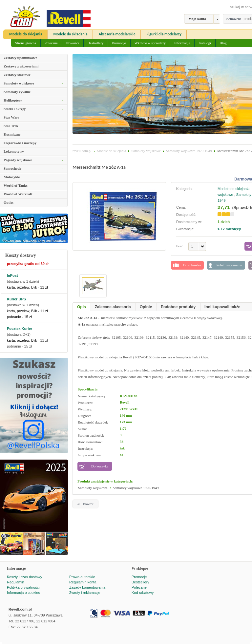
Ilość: (180, 246)
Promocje (119, 43)
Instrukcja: (85, 448)
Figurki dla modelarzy (164, 34)
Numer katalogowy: (92, 396)
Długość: (84, 416)
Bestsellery (96, 43)
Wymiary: (85, 409)
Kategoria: (184, 189)
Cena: (181, 207)
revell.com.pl (82, 151)
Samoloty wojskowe (146, 151)
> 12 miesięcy (229, 229)
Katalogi (205, 43)
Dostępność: (187, 215)
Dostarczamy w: (189, 222)
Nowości (73, 43)
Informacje (182, 43)
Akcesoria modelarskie (117, 34)
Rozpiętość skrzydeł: (93, 422)
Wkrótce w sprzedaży (150, 43)
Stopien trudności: (91, 435)
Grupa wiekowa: (90, 455)
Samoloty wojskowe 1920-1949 (189, 151)
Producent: (86, 403)
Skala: (82, 429)
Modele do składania (71, 34)
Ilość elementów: (90, 442)
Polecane (51, 43)
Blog (223, 43)
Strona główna (26, 43)
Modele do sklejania (26, 34)
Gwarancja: (185, 229)
